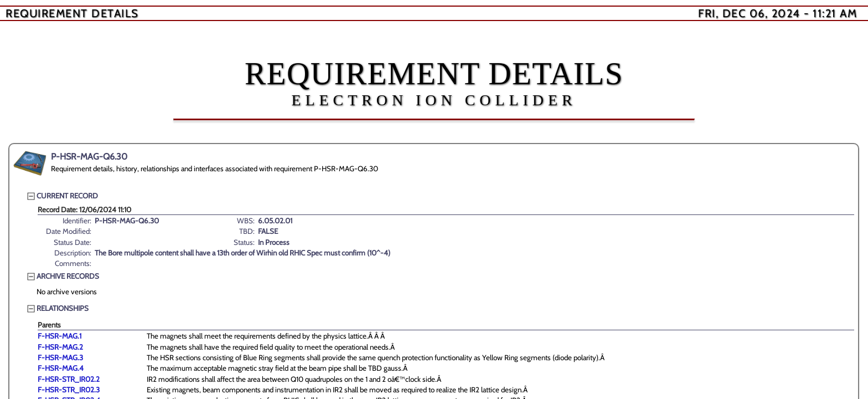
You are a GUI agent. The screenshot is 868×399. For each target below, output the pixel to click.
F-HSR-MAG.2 (60, 347)
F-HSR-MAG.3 (60, 357)
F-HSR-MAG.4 (61, 368)
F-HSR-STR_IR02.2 (69, 379)
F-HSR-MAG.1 (60, 336)
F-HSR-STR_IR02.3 (69, 390)
